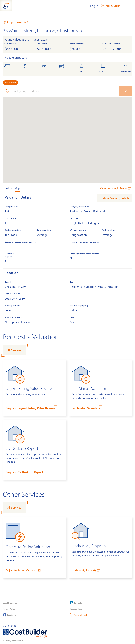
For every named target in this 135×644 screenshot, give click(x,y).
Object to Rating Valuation (24, 570)
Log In (94, 6)
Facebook (9, 615)
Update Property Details (114, 198)
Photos (7, 188)
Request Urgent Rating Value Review (30, 408)
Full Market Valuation (86, 408)
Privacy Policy (9, 609)
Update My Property (86, 570)
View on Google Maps (116, 188)
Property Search (79, 615)
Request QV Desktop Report (24, 472)
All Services (14, 350)
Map (17, 188)
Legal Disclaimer (10, 603)
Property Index (76, 609)
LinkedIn (76, 603)
